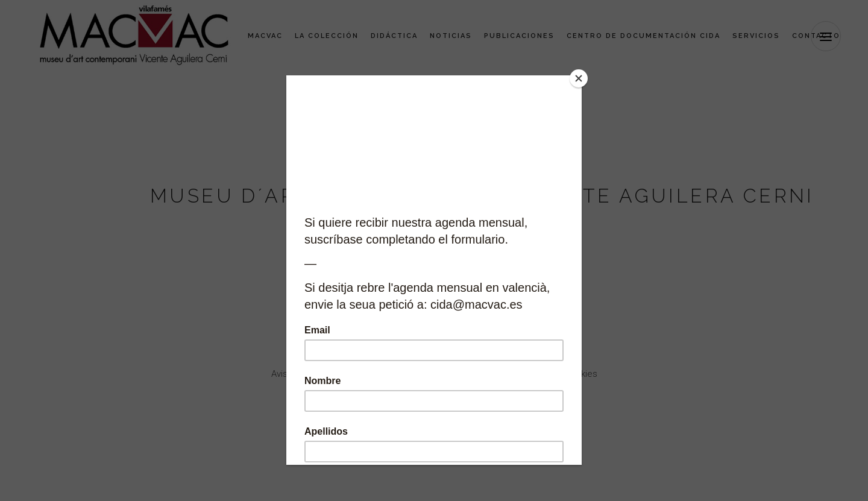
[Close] (579, 78)
